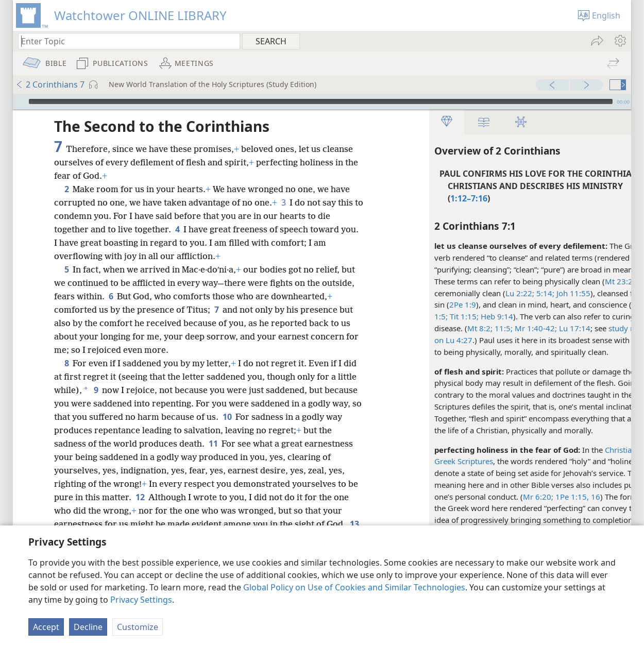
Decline (88, 627)
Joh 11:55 (543, 293)
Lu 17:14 (544, 328)
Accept (46, 627)
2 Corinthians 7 (50, 84)
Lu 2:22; (490, 293)
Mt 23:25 (591, 281)
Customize (138, 627)
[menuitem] (620, 41)
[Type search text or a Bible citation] (124, 41)
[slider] (321, 101)
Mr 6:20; (508, 497)
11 (213, 444)
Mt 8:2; (450, 328)
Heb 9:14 (466, 316)
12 (140, 497)
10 (238, 417)
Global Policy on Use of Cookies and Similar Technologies (354, 587)
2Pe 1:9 (433, 304)
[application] (322, 101)
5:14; (514, 293)
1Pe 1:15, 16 (547, 497)
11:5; (473, 328)
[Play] (20, 101)
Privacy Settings (141, 600)
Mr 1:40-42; (505, 328)
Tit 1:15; (433, 316)
